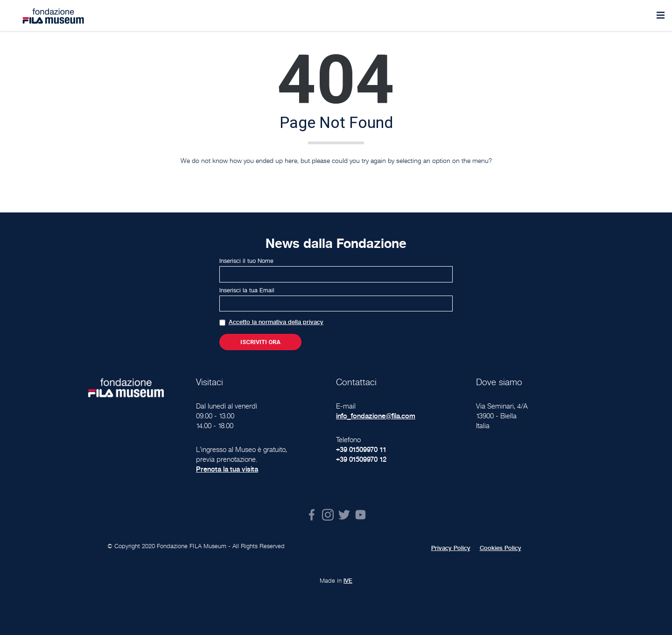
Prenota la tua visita (227, 469)
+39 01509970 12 (361, 459)
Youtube (360, 515)
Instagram (328, 515)
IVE (348, 581)
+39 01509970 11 (361, 449)
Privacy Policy (451, 548)
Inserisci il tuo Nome (246, 261)
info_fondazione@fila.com (376, 416)
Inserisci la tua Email (247, 290)
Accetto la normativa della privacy (276, 322)
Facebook (311, 515)
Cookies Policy (500, 548)
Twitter (344, 515)
